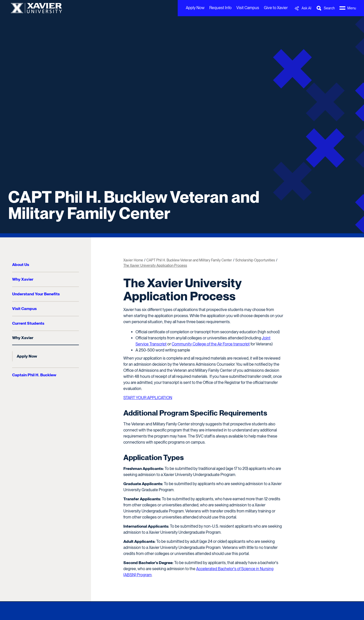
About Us (21, 265)
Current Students (28, 323)
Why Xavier (23, 279)
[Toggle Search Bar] (325, 8)
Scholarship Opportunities (255, 260)
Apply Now (195, 8)
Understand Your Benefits (36, 294)
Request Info (220, 8)
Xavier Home (133, 260)
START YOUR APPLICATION (148, 398)
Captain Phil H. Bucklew (34, 375)
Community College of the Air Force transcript (211, 344)
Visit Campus (248, 8)
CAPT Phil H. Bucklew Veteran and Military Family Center (134, 205)
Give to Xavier (276, 8)
